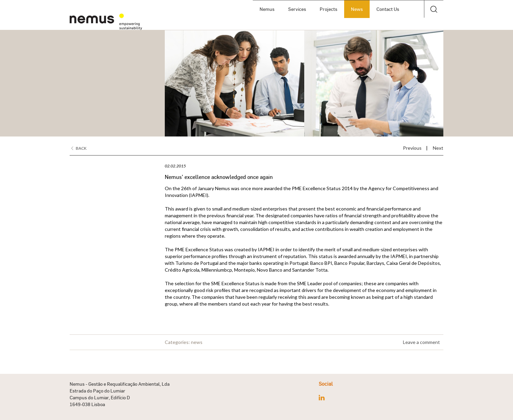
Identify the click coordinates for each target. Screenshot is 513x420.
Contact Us (385, 9)
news (197, 342)
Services (295, 9)
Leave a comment (421, 342)
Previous (412, 148)
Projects (326, 9)
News (355, 9)
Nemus (265, 9)
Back (79, 148)
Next (438, 148)
